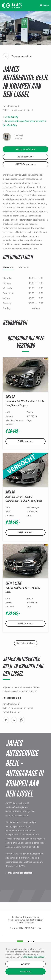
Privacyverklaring (31, 917)
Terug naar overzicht (17, 56)
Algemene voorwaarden (18, 920)
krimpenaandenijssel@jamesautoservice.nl (26, 121)
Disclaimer (17, 917)
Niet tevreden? (37, 920)
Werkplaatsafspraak (26, 149)
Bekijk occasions (26, 157)
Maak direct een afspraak (20, 873)
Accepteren (26, 971)
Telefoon (14, 720)
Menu (46, 5)
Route (6, 720)
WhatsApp (12, 125)
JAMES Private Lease (26, 164)
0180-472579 (12, 117)
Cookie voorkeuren (26, 923)
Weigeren (25, 964)
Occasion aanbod (26, 643)
